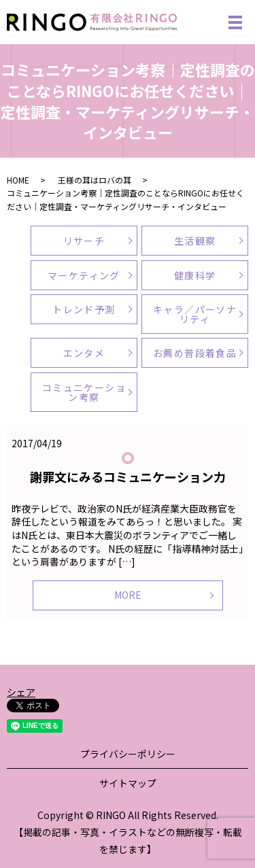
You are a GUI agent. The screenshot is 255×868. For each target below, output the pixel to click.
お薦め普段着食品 (195, 353)
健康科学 (195, 275)
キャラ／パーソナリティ (195, 314)
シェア (21, 692)
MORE (128, 595)
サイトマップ (128, 783)
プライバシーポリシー (128, 754)
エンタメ (84, 353)
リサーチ (84, 241)
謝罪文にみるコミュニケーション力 (128, 476)
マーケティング (84, 275)
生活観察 (195, 241)
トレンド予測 (84, 309)
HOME (18, 180)
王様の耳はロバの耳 (95, 180)
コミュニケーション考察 (84, 392)
